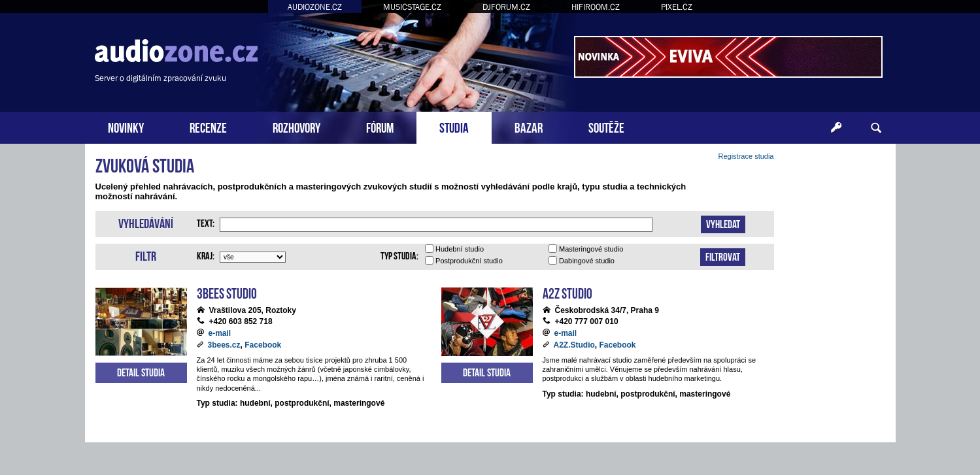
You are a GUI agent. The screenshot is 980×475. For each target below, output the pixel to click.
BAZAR (529, 126)
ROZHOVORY (296, 126)
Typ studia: (399, 255)
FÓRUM (380, 126)
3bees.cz (224, 345)
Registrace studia (746, 156)
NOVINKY (126, 126)
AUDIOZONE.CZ (315, 7)
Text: (206, 222)
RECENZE (208, 126)
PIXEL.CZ (677, 7)
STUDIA (454, 126)
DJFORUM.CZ (506, 7)
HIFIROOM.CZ (596, 7)
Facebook (263, 345)
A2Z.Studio (574, 345)
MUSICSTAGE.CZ (412, 7)
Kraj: (206, 255)
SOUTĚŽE (606, 126)
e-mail (220, 333)
